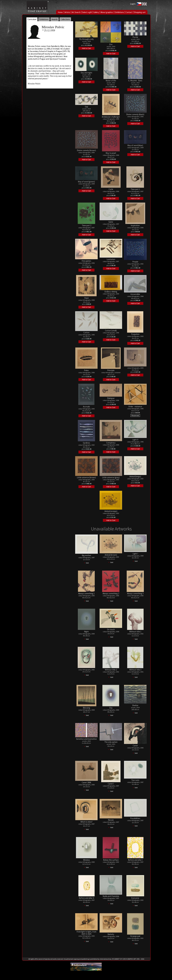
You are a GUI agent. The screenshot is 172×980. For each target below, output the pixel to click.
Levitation (111, 259)
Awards (55, 19)
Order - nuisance (135, 406)
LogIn (133, 4)
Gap (86, 107)
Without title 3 (135, 670)
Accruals (86, 407)
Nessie (111, 820)
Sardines (86, 443)
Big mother (86, 555)
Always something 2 (111, 593)
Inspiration (135, 225)
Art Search (76, 12)
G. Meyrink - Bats (135, 81)
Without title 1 (135, 632)
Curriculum (32, 19)
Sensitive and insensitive (86, 739)
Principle (111, 370)
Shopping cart (140, 12)
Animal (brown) (111, 555)
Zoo (111, 44)
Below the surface (111, 860)
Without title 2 (111, 670)
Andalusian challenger (111, 117)
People (135, 262)
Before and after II (86, 898)
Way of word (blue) (135, 145)
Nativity (111, 934)
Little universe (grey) (111, 477)
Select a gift (87, 12)
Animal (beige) (135, 476)
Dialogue (111, 398)
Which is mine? (86, 822)
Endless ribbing (111, 292)
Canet (135, 746)
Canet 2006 (86, 782)
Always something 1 (86, 593)
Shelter (135, 705)
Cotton (86, 333)
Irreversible (135, 294)
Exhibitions (119, 12)
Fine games (86, 261)
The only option (111, 742)
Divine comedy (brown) (86, 150)
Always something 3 (135, 593)
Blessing (86, 708)
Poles (86, 370)
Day (111, 708)
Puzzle (135, 37)
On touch (111, 629)
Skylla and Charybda (111, 896)
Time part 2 (86, 225)
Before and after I (135, 860)
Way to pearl (111, 153)
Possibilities (135, 818)
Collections (65, 19)
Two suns (135, 780)
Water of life (111, 81)
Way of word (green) (86, 182)
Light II (135, 440)
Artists (67, 12)
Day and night (86, 73)
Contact (129, 12)
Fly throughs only (86, 39)
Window (86, 860)
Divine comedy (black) (135, 114)
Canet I (111, 784)
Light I (135, 554)
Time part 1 (135, 189)
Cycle (111, 189)
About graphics (107, 12)
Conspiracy (111, 443)
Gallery (96, 12)
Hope (86, 298)
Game (111, 222)
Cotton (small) (111, 331)
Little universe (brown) (86, 477)
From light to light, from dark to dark (86, 933)
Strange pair (135, 936)
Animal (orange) (111, 511)
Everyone (135, 898)
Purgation (135, 334)
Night (86, 632)
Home (60, 12)
